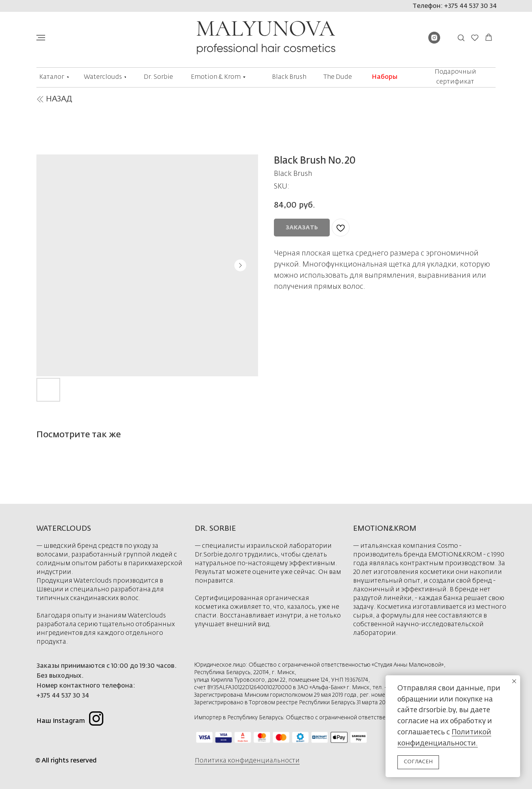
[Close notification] (514, 681)
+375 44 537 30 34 (63, 696)
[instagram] (434, 41)
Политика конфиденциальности (247, 761)
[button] (461, 37)
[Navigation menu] (41, 38)
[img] (40, 99)
